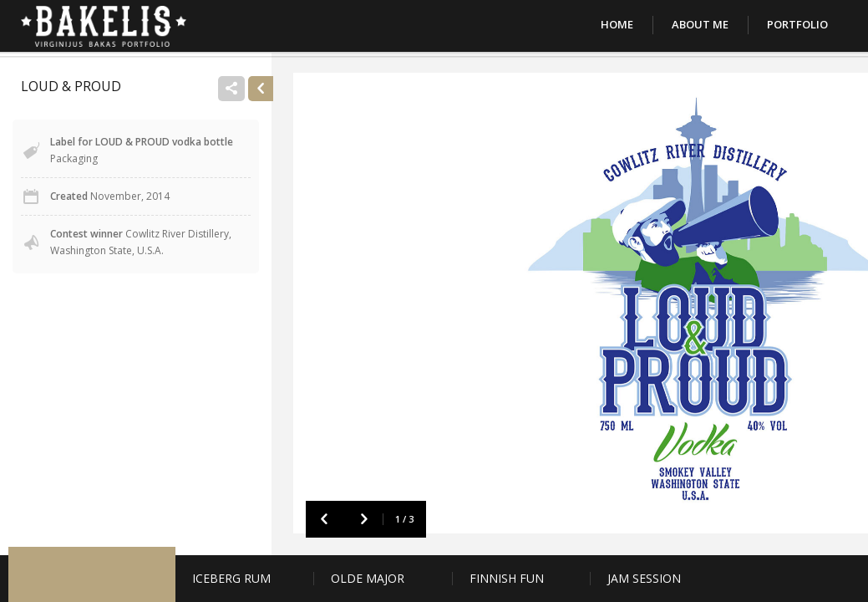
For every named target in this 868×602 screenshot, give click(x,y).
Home (617, 24)
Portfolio (797, 24)
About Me (700, 24)
